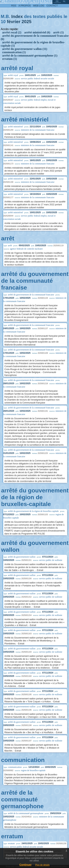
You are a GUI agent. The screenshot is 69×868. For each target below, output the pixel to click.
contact (52, 6)
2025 (26, 22)
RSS (14, 6)
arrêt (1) (58, 32)
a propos (25, 6)
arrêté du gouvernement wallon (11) (25, 49)
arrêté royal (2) (12, 32)
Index (17, 16)
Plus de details (43, 865)
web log (39, 6)
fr (57, 1)
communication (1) (14, 52)
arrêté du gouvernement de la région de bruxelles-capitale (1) (33, 44)
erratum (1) (10, 59)
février (14, 22)
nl (64, 1)
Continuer (25, 865)
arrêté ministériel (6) (37, 32)
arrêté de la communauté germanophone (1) (30, 55)
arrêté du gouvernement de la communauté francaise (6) (35, 37)
